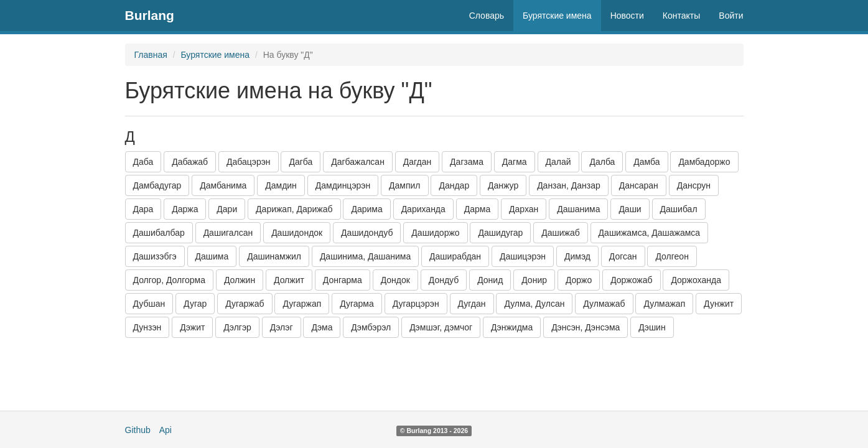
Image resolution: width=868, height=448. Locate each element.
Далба (602, 162)
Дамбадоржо (704, 162)
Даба (143, 162)
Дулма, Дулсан (534, 304)
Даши (630, 209)
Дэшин (652, 327)
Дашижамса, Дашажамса (650, 233)
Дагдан (417, 162)
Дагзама (467, 162)
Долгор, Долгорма (170, 280)
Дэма (322, 327)
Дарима (366, 209)
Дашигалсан (228, 233)
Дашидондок (297, 233)
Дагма (515, 162)
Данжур (503, 185)
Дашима (212, 256)
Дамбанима (223, 185)
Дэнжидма (512, 327)
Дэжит (192, 327)
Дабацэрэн (249, 162)
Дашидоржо (435, 233)
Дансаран (639, 185)
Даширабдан (455, 256)
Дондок (395, 280)
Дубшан (149, 304)
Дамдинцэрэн (343, 185)
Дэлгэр (237, 327)
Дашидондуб (367, 233)
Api (166, 430)
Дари (227, 209)
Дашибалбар (159, 233)
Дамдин (281, 185)
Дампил (404, 185)
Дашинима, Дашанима (365, 256)
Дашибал (679, 209)
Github (138, 430)
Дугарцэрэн (416, 304)
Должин (240, 280)
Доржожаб (631, 280)
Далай (558, 162)
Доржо (579, 280)
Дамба (646, 162)
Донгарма (343, 280)
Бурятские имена (557, 16)
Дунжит (719, 304)
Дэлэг (282, 327)
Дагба (301, 162)
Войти (731, 16)
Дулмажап (664, 304)
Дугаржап (302, 304)
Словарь (487, 16)
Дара (143, 209)
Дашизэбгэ (155, 256)
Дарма (477, 209)
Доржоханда (696, 280)
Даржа (185, 209)
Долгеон (672, 256)
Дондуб (444, 280)
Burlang (150, 15)
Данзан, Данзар (569, 185)
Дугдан (472, 304)
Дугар (195, 304)
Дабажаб (190, 162)
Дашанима (578, 209)
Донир (534, 280)
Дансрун (694, 185)
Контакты (681, 16)
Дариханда (423, 209)
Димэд (577, 256)
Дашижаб (561, 233)
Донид (490, 280)
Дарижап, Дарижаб (294, 209)
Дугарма (357, 304)
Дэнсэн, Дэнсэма (586, 327)
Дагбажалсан (358, 162)
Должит (289, 280)
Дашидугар (500, 233)
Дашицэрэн (523, 256)
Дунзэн (147, 327)
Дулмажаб (604, 304)
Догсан (623, 256)
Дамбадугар (157, 185)
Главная (151, 55)
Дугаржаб (245, 304)
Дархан (524, 209)
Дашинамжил (274, 256)
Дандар (454, 185)
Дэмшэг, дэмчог (441, 327)
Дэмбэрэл (371, 327)
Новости (627, 16)
